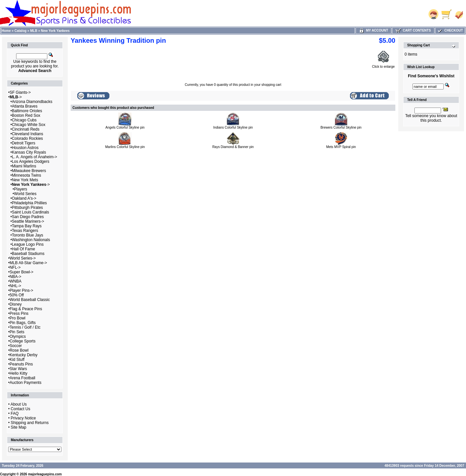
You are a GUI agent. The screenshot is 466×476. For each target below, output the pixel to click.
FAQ (15, 413)
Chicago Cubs (24, 120)
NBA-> (15, 277)
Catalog (21, 31)
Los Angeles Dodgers (31, 162)
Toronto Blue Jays (27, 235)
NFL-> (15, 267)
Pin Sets (17, 332)
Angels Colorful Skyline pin (125, 127)
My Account (373, 30)
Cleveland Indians (27, 134)
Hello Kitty (18, 373)
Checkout (450, 30)
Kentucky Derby (23, 355)
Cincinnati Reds (26, 129)
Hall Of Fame (23, 249)
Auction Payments (25, 383)
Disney (16, 304)
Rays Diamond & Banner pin (233, 147)
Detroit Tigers (23, 143)
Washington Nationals (31, 240)
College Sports (23, 341)
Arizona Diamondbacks (32, 102)
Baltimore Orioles (27, 111)
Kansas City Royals (29, 152)
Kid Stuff (17, 360)
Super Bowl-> (21, 272)
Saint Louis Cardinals (30, 212)
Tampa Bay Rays (27, 226)
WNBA (15, 281)
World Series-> (23, 258)
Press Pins (19, 313)
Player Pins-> (21, 290)
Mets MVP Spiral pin (341, 147)
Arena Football (22, 378)
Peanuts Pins (21, 364)
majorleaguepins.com (45, 474)
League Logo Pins (28, 244)
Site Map (19, 427)
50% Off (17, 295)
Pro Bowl (17, 318)
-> (16, 97)
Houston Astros (25, 148)
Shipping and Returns (30, 423)
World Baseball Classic (30, 300)
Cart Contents (413, 30)
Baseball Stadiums (28, 254)
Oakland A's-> (24, 198)
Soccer (16, 346)
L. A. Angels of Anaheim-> (35, 157)
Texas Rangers (25, 231)
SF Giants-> (20, 92)
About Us (19, 404)
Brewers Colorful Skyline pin (341, 127)
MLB (34, 31)
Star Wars (18, 369)
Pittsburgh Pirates (27, 208)
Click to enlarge (383, 65)
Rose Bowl (19, 350)
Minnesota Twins (26, 175)
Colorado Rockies (27, 138)
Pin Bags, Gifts (23, 323)
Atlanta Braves (25, 106)
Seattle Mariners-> (28, 221)
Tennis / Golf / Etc (25, 327)
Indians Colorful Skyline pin (233, 127)
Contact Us (21, 409)
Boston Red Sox (26, 115)
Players (21, 189)
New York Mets (25, 180)
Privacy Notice (23, 418)
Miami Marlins (24, 166)
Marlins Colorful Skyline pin (125, 147)
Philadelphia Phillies (29, 203)
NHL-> (15, 286)
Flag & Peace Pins (26, 309)
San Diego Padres (28, 217)
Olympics (18, 337)
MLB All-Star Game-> (28, 263)
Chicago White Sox (29, 125)
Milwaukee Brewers (29, 171)
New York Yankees (55, 31)
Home (6, 31)
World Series (25, 194)
